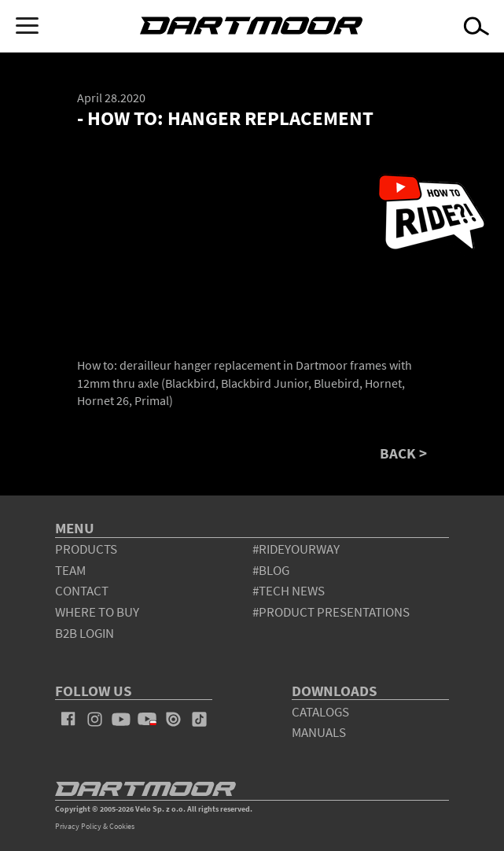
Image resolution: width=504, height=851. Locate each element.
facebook (68, 719)
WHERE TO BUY (97, 612)
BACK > (403, 453)
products (86, 549)
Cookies (122, 826)
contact (82, 591)
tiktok (199, 719)
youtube (121, 719)
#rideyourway (296, 549)
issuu (173, 719)
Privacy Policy (78, 826)
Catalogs (320, 712)
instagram (95, 719)
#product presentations (331, 612)
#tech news (289, 591)
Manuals (319, 733)
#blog (271, 571)
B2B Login (85, 634)
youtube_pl (147, 719)
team (70, 571)
